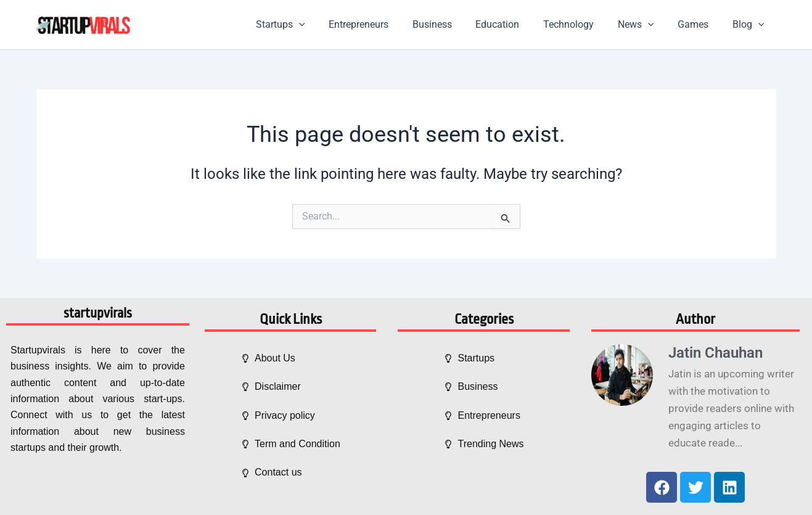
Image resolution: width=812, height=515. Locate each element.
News (646, 25)
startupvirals (97, 313)
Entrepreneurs (385, 24)
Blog (750, 25)
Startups (311, 25)
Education (516, 24)
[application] (330, 25)
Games (699, 24)
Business (454, 24)
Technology (583, 24)
